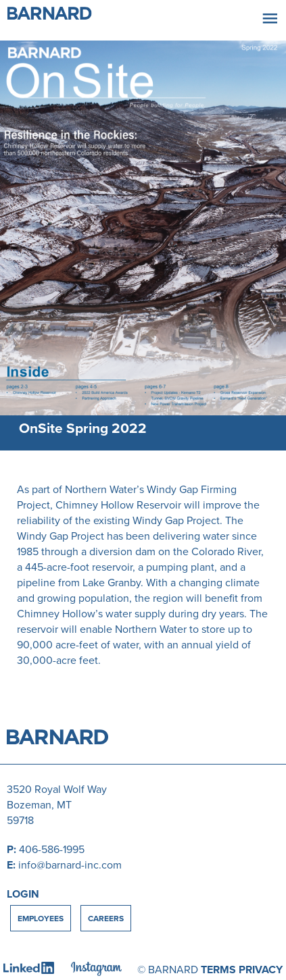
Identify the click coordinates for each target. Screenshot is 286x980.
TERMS (218, 970)
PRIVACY (261, 970)
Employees (41, 918)
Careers (106, 918)
